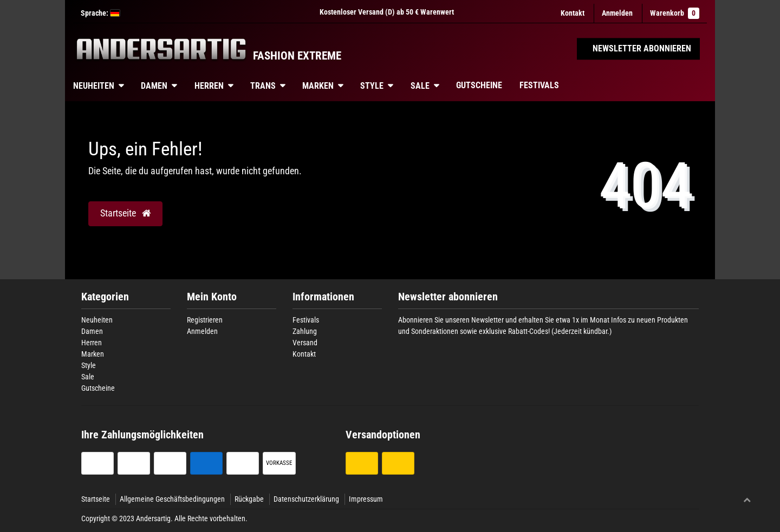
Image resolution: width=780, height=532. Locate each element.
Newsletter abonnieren (448, 297)
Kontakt (573, 13)
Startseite (96, 499)
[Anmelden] (617, 13)
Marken (318, 86)
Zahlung (305, 331)
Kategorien (105, 297)
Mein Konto (212, 297)
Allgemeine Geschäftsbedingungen (172, 499)
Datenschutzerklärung (306, 499)
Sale (420, 86)
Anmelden (202, 331)
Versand (305, 343)
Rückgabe (249, 499)
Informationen (323, 297)
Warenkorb (675, 13)
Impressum (366, 499)
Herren (209, 86)
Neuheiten (94, 86)
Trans (263, 86)
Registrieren (205, 320)
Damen (154, 86)
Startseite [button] (125, 213)
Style (372, 86)
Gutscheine (479, 85)
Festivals (539, 85)
